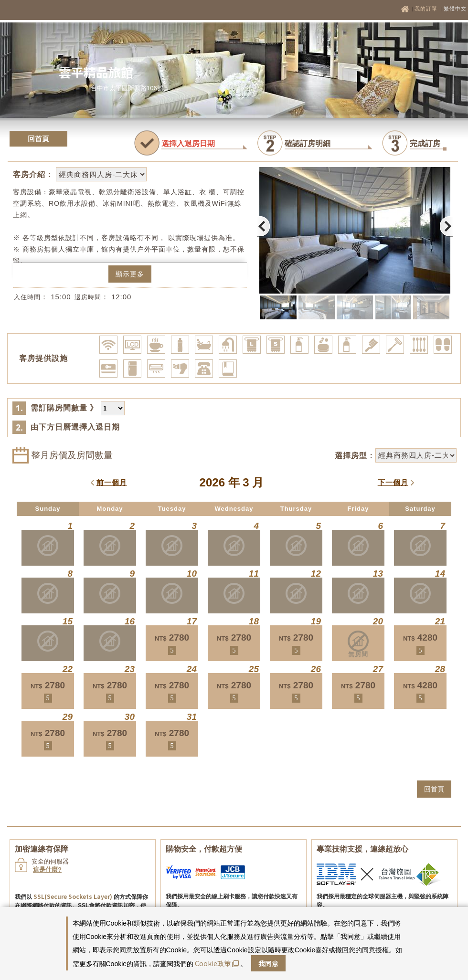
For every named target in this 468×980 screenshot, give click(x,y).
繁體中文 (455, 9)
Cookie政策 (217, 963)
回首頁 (38, 139)
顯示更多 (130, 274)
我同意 (268, 963)
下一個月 (393, 482)
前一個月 (112, 482)
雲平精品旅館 (96, 72)
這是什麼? (47, 869)
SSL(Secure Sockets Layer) (73, 896)
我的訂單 (427, 9)
